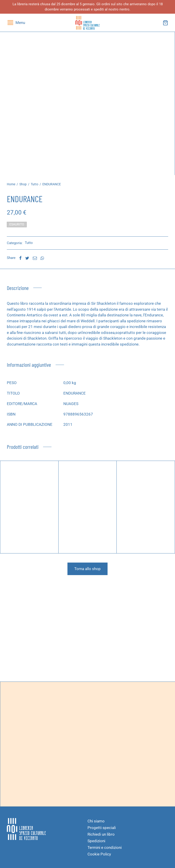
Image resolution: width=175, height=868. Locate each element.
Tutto (35, 184)
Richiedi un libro (101, 834)
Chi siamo (96, 821)
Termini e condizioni (105, 847)
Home (11, 184)
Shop (23, 184)
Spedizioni (96, 841)
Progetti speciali (102, 828)
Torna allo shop (87, 569)
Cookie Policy (99, 854)
